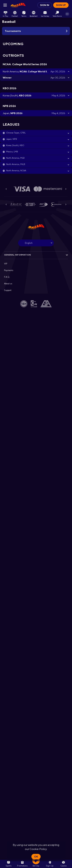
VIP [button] (6, 264)
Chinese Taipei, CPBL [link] (16, 133)
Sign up (61, 5)
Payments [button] (9, 270)
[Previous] (6, 189)
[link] (18, 5)
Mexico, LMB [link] (12, 152)
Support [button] (8, 290)
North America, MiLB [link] (16, 164)
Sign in (45, 5)
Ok (36, 857)
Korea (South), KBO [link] (15, 145)
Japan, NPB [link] (12, 139)
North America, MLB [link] (15, 158)
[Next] (66, 189)
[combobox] (36, 243)
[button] (36, 133)
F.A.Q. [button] (7, 277)
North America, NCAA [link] (16, 171)
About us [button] (8, 284)
